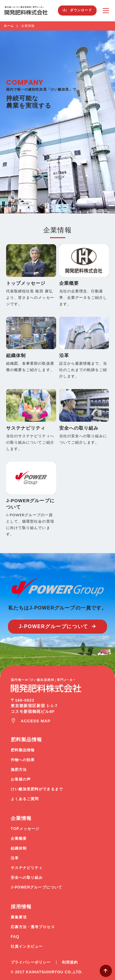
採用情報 (21, 907)
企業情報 (21, 818)
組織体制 (19, 848)
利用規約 (70, 962)
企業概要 (19, 839)
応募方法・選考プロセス (33, 927)
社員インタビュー (27, 946)
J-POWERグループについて (54, 626)
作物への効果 (23, 760)
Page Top (106, 971)
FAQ (15, 937)
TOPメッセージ (25, 829)
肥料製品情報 (26, 740)
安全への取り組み (27, 878)
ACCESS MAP (36, 721)
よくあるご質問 (25, 799)
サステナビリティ (27, 868)
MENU (106, 11)
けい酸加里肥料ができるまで (37, 789)
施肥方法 (19, 770)
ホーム (9, 26)
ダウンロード (81, 10)
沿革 (15, 858)
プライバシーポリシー (31, 962)
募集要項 (19, 917)
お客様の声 (21, 779)
